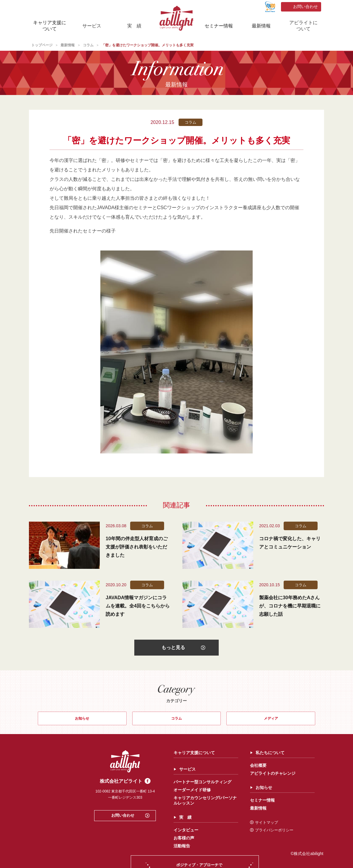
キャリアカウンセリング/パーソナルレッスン (140, 806)
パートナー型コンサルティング (138, 787)
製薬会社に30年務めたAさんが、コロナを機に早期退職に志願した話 (290, 606)
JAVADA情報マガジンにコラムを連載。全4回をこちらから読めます (138, 606)
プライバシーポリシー (207, 835)
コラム (177, 722)
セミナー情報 (219, 26)
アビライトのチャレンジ (208, 779)
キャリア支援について (50, 26)
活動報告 (117, 851)
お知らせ (82, 722)
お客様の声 (119, 843)
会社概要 (194, 771)
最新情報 (261, 26)
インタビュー (121, 835)
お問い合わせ (305, 6)
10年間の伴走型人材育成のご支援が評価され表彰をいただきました (137, 547)
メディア (271, 722)
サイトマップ (200, 828)
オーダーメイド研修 (128, 795)
